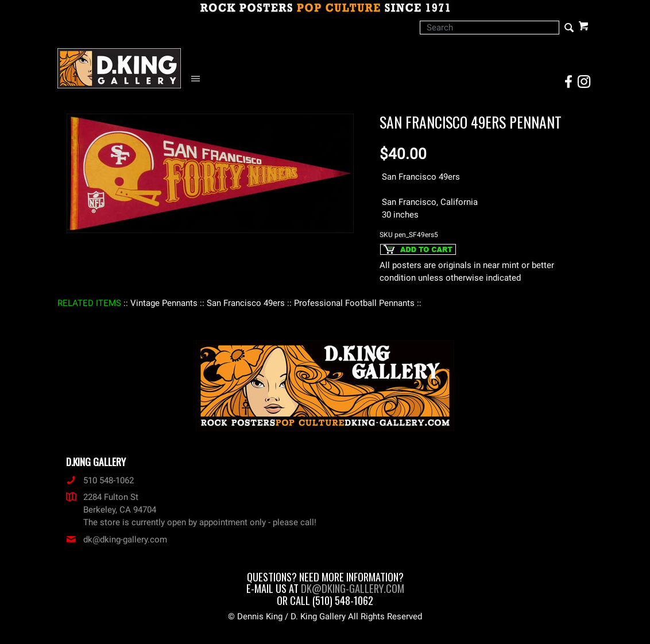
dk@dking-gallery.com (117, 540)
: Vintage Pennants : (164, 303)
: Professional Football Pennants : (354, 303)
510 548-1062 (100, 480)
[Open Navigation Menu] (198, 79)
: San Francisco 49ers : (246, 303)
